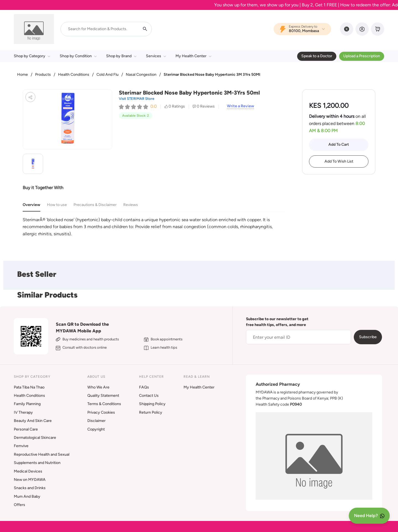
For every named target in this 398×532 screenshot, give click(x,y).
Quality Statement (103, 396)
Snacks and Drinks (30, 488)
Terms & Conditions (104, 404)
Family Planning (27, 404)
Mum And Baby (27, 496)
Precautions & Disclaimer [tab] (95, 205)
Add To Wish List (339, 161)
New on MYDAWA (30, 480)
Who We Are (98, 387)
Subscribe (368, 337)
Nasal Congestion (141, 75)
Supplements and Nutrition (37, 463)
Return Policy (151, 412)
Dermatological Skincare (35, 438)
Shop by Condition (78, 56)
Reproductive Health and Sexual (42, 454)
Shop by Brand (121, 56)
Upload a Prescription (362, 56)
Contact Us (149, 396)
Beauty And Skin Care (33, 421)
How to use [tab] (57, 205)
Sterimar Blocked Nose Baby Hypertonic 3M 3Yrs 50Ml (212, 75)
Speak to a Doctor (317, 56)
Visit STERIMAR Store (137, 99)
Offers (19, 505)
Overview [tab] (32, 205)
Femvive (21, 446)
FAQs (144, 387)
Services (156, 56)
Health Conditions (74, 75)
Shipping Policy (152, 404)
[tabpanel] (154, 227)
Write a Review (240, 106)
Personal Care (26, 429)
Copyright (96, 429)
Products (43, 75)
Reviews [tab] (131, 205)
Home (23, 75)
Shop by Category (32, 56)
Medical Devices (28, 471)
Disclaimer (96, 421)
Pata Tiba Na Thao (29, 387)
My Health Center (193, 56)
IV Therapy (23, 412)
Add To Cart (339, 144)
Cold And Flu (108, 75)
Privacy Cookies (101, 412)
